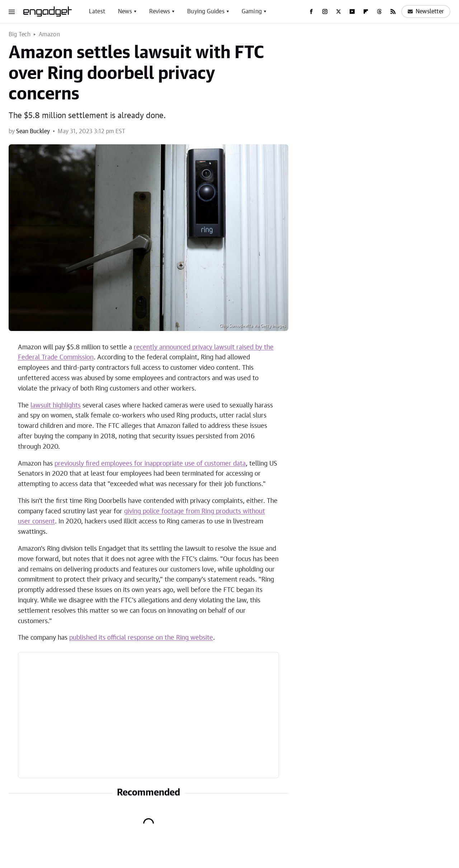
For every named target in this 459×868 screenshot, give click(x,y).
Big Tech (20, 34)
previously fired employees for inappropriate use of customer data (150, 464)
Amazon (49, 34)
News (125, 11)
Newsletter (426, 11)
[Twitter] (339, 11)
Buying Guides (206, 11)
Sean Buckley (33, 131)
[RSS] (393, 11)
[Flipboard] (366, 11)
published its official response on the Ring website (141, 638)
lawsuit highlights (56, 406)
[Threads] (379, 11)
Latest (97, 11)
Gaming (252, 11)
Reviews (160, 11)
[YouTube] (352, 11)
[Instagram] (325, 11)
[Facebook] (311, 11)
